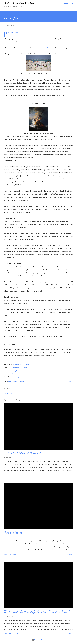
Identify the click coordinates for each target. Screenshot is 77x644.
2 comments (12, 554)
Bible (10, 382)
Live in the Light (15, 377)
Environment (22, 382)
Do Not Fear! (14, 374)
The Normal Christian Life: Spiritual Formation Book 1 (37, 612)
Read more (70, 475)
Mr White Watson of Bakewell (22, 453)
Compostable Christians (21, 365)
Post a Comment (8, 393)
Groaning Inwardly (16, 371)
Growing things (13, 532)
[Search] (66, 3)
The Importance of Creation (19, 368)
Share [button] (70, 382)
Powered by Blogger (38, 640)
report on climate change (38, 39)
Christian (14, 382)
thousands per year (48, 48)
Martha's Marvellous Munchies (19, 3)
